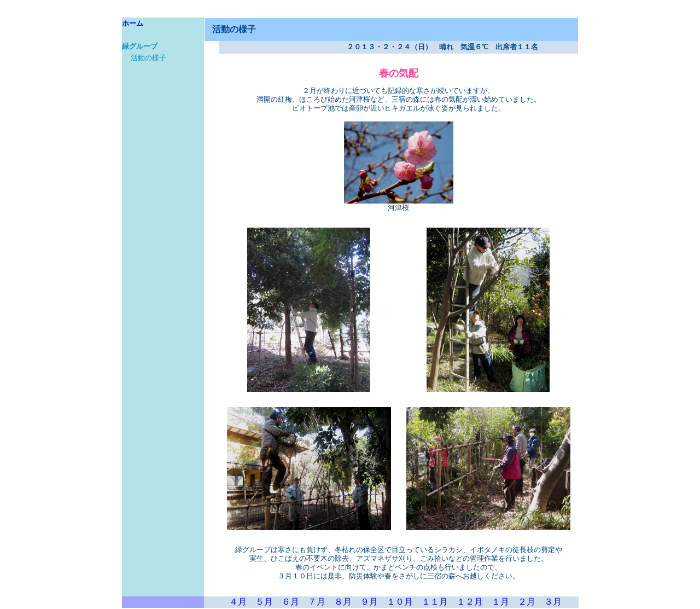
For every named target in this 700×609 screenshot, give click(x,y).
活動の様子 (148, 58)
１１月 (435, 602)
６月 (290, 602)
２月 (527, 602)
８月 (343, 602)
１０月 (400, 602)
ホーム (133, 24)
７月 (317, 602)
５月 (264, 602)
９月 (369, 602)
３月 (553, 602)
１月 (500, 602)
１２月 (470, 602)
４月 (238, 602)
